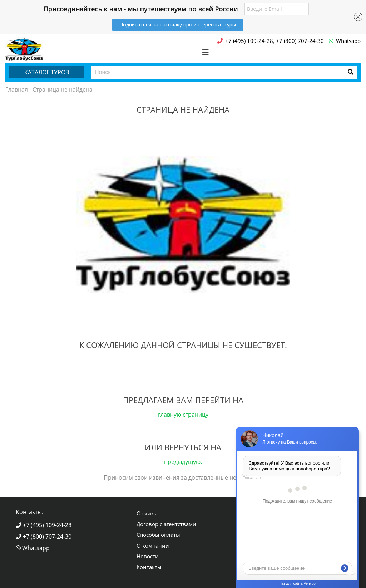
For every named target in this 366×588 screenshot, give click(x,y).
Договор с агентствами (166, 524)
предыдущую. (183, 462)
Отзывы (147, 513)
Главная (17, 89)
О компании (153, 545)
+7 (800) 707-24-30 (44, 536)
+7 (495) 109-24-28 (44, 525)
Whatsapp (33, 548)
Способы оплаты (158, 535)
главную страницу (183, 415)
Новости (148, 556)
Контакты (149, 567)
